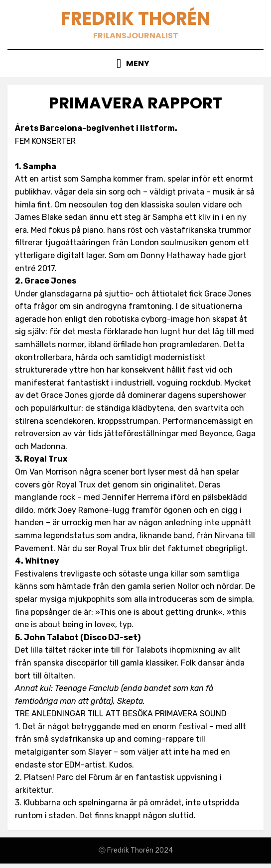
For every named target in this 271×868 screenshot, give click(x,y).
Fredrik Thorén (135, 19)
